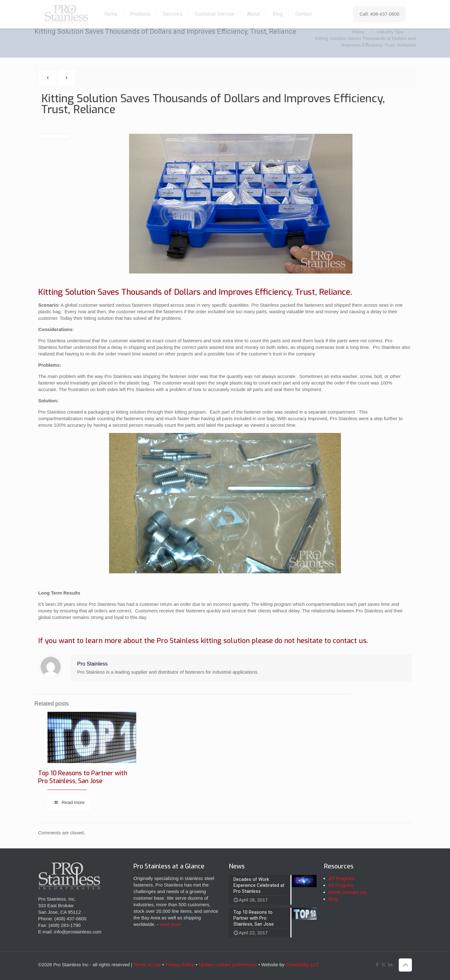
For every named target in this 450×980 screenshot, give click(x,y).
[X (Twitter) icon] (384, 965)
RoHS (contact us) (348, 892)
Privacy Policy (180, 965)
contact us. (350, 641)
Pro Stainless (92, 664)
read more (170, 924)
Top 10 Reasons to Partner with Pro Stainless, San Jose (83, 777)
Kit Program (341, 885)
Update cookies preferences (228, 965)
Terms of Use (147, 965)
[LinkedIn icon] (390, 965)
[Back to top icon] (405, 965)
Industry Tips (390, 32)
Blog (333, 899)
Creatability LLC (302, 965)
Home (358, 32)
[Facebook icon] (377, 965)
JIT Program (341, 878)
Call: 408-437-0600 (379, 14)
